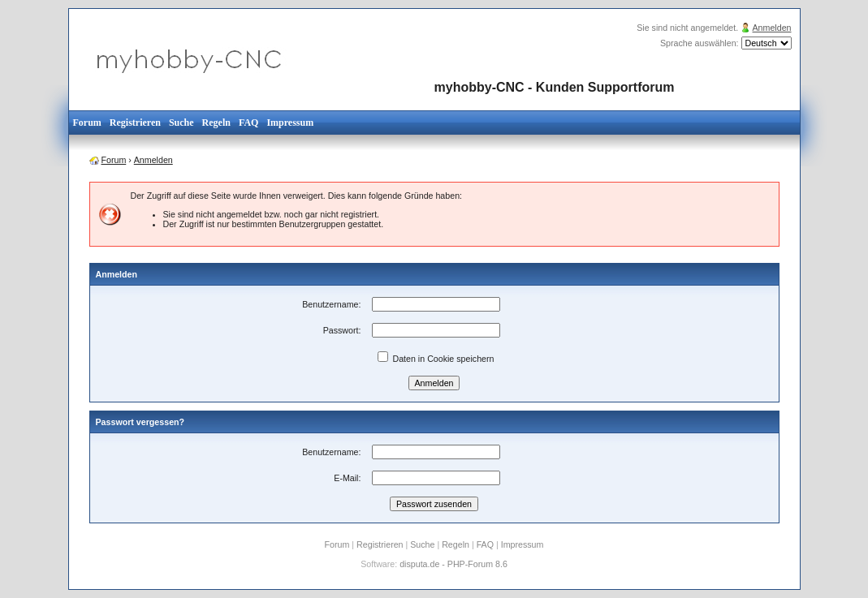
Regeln (216, 123)
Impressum (290, 123)
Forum (87, 123)
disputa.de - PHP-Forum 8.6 (453, 564)
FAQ (248, 123)
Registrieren (135, 123)
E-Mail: (347, 478)
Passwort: (342, 330)
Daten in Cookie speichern (436, 359)
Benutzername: (331, 304)
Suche (181, 123)
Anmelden (772, 28)
